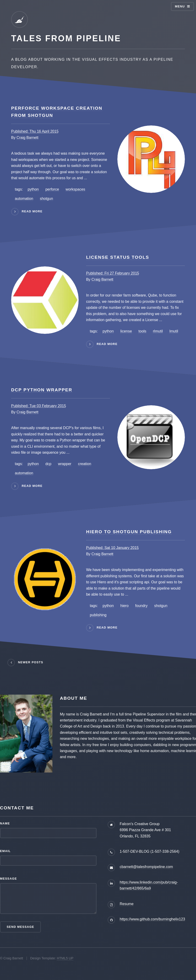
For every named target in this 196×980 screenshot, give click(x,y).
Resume (127, 904)
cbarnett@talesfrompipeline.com (146, 867)
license (126, 331)
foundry (141, 606)
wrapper (65, 464)
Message (8, 879)
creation (85, 464)
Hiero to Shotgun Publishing (129, 532)
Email (5, 851)
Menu (180, 6)
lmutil (174, 331)
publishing (98, 615)
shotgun (47, 199)
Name (5, 823)
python (33, 189)
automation (24, 199)
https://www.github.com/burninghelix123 (152, 919)
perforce (52, 189)
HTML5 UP (65, 958)
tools (142, 331)
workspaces (75, 189)
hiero (125, 606)
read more (32, 211)
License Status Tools (118, 257)
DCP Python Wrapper (42, 390)
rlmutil (158, 331)
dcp (48, 464)
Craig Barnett (27, 138)
